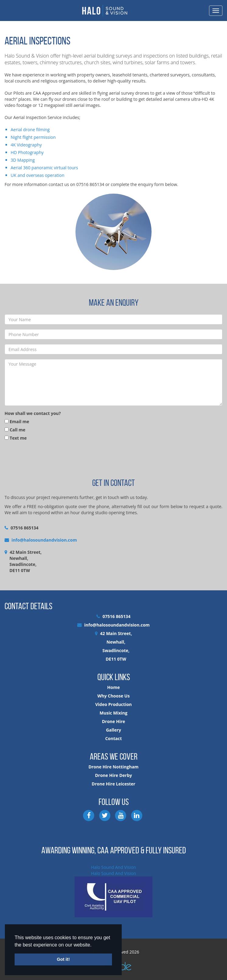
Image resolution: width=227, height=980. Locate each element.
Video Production (113, 704)
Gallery (113, 730)
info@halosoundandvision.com (44, 540)
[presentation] (51, 459)
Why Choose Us (113, 696)
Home (113, 687)
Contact (114, 738)
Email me (17, 422)
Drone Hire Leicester (113, 784)
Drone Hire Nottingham (114, 767)
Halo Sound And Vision (113, 867)
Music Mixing (113, 713)
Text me (16, 438)
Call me (15, 430)
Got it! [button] (63, 959)
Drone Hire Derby (113, 775)
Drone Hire (113, 721)
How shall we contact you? (33, 413)
